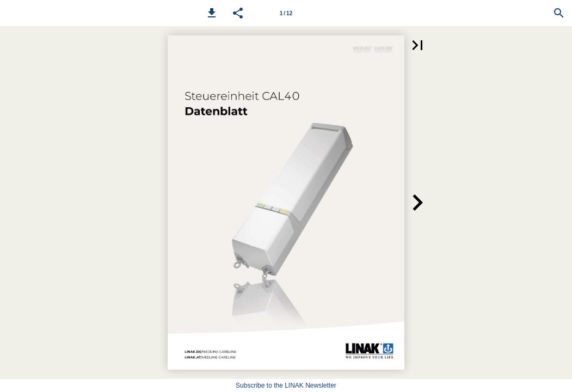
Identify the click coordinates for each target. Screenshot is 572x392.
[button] (212, 13)
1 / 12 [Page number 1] (286, 13)
